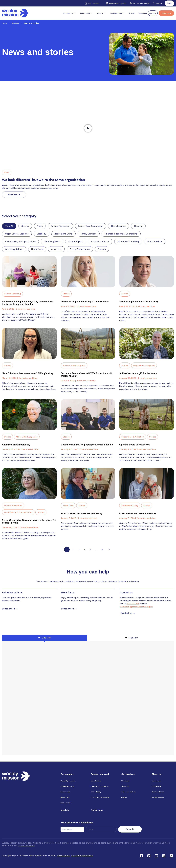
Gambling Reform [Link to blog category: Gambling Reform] (14, 249)
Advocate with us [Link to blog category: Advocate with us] (100, 241)
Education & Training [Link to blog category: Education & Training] (128, 241)
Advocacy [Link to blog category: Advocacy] (56, 249)
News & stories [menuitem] (158, 792)
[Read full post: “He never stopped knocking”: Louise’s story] (88, 272)
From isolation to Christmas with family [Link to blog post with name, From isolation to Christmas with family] (82, 513)
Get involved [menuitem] (128, 775)
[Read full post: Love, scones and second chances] (147, 483)
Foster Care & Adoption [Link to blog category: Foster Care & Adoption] (91, 226)
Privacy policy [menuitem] (64, 855)
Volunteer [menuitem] (125, 787)
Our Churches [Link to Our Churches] (94, 3)
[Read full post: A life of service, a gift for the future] (147, 343)
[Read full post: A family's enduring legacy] (29, 415)
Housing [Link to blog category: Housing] (138, 226)
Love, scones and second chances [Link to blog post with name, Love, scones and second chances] (138, 513)
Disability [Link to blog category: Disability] (42, 234)
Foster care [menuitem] (65, 792)
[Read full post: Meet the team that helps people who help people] (88, 415)
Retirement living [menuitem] (67, 787)
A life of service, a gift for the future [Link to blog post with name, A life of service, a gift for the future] (138, 373)
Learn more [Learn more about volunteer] (9, 609)
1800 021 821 (133, 604)
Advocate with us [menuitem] (128, 792)
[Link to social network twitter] (149, 855)
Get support (68, 13)
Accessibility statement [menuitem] (82, 855)
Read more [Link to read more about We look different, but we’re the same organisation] (14, 195)
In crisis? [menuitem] (132, 13)
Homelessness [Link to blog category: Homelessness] (119, 226)
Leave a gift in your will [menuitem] (100, 787)
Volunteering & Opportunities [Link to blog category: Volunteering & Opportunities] (20, 241)
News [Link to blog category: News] (40, 226)
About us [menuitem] (157, 775)
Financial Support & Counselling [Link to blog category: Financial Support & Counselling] (121, 234)
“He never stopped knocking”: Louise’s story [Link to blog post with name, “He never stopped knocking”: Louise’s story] (85, 302)
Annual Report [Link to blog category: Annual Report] (76, 241)
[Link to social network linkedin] (164, 855)
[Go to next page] (109, 550)
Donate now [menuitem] (96, 781)
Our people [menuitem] (156, 787)
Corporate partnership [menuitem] (100, 798)
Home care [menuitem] (65, 798)
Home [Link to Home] (4, 23)
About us (100, 13)
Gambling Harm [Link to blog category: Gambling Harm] (52, 241)
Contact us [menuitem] (143, 13)
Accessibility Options (116, 3)
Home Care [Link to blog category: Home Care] (37, 249)
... (96, 550)
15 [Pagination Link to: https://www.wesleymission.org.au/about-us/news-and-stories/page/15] (102, 550)
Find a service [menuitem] (66, 803)
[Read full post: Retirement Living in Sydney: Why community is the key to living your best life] (29, 272)
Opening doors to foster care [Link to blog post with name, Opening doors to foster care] (135, 445)
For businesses (116, 13)
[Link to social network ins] (171, 855)
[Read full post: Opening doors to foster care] (147, 415)
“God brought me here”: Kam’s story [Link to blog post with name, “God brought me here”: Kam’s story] (139, 302)
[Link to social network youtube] (156, 855)
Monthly (132, 638)
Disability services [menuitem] (68, 781)
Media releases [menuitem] (158, 798)
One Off (45, 638)
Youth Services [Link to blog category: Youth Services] (155, 241)
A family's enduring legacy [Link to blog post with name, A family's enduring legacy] (16, 445)
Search (157, 3)
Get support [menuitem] (67, 775)
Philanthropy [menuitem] (96, 792)
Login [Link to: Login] (169, 3)
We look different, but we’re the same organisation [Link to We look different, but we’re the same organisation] (43, 180)
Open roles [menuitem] (126, 781)
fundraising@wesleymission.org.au (136, 607)
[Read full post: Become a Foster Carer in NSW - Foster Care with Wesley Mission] (88, 343)
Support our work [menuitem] (100, 775)
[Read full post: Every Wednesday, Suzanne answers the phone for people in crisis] (29, 483)
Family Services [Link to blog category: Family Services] (89, 234)
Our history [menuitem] (156, 781)
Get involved (85, 13)
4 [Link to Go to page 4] (85, 550)
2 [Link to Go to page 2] (73, 550)
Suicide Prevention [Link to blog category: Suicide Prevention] (60, 226)
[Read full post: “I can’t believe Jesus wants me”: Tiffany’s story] (29, 343)
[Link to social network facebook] (141, 855)
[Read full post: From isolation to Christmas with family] (88, 483)
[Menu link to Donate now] (166, 13)
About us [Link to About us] (15, 23)
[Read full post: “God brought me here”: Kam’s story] (147, 272)
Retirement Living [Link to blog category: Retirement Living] (63, 234)
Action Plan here (27, 845)
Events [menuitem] (124, 798)
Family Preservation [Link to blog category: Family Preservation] (80, 249)
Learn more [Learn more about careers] (68, 609)
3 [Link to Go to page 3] (79, 550)
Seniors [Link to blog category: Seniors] (102, 249)
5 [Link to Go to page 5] (91, 550)
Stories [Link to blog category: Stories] (25, 226)
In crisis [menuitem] (65, 811)
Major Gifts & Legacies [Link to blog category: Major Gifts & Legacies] (17, 234)
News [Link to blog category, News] (7, 173)
